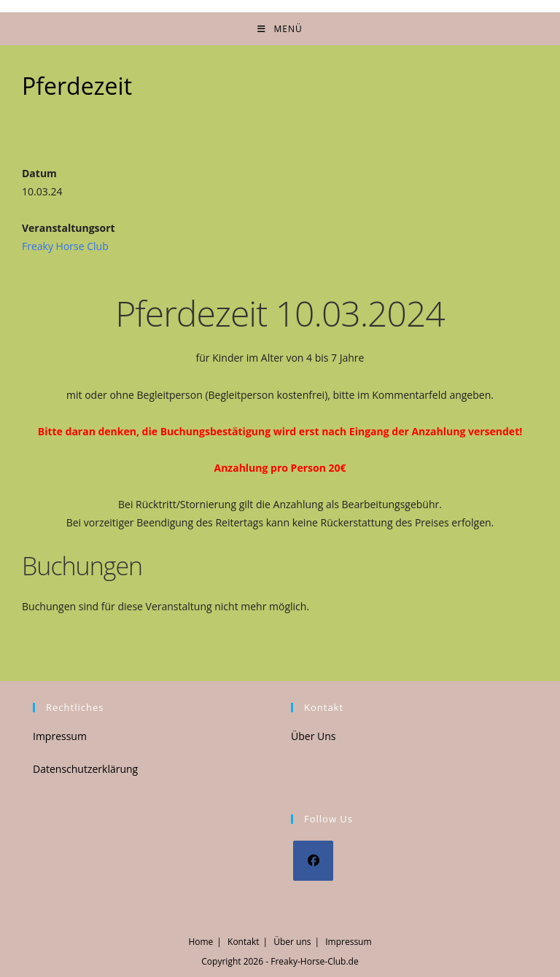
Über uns (292, 942)
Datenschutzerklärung (85, 769)
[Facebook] (313, 861)
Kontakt (243, 942)
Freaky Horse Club (65, 246)
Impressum (60, 736)
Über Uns (313, 736)
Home (201, 942)
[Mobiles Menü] (280, 29)
